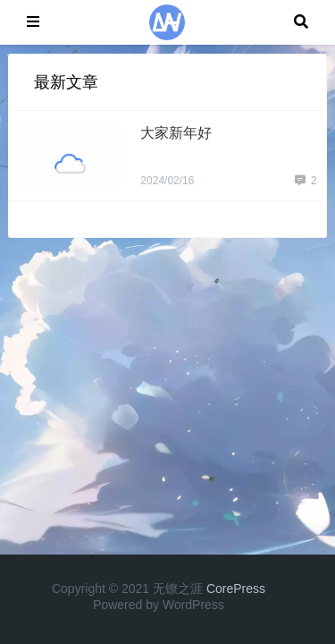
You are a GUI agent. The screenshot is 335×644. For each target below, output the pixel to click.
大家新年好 (176, 133)
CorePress (236, 589)
